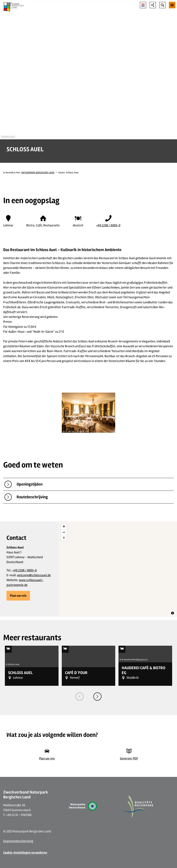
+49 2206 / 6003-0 (108, 225)
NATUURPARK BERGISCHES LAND (38, 173)
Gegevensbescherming (18, 841)
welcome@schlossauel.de (34, 575)
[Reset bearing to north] (64, 538)
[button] (18, 596)
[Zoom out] (64, 532)
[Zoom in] (64, 526)
